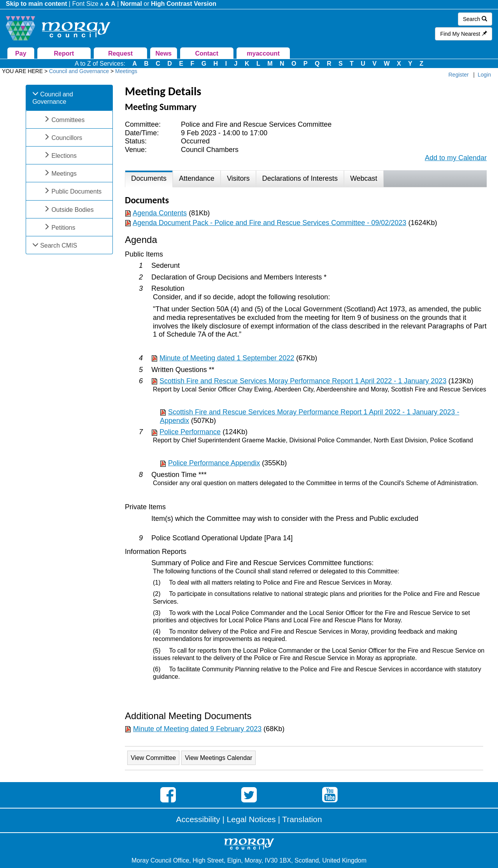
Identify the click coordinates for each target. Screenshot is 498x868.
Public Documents (76, 191)
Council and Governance (53, 98)
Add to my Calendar (456, 158)
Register (459, 75)
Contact (207, 53)
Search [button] (475, 19)
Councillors (67, 138)
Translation (302, 819)
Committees (68, 120)
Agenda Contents (160, 213)
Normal (131, 4)
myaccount (263, 53)
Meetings (64, 174)
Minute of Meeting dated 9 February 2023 (197, 729)
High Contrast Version (184, 4)
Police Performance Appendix (214, 463)
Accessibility (198, 819)
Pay (21, 53)
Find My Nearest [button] (464, 34)
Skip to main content (36, 4)
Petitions (63, 228)
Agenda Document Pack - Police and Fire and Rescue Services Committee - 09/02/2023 (269, 223)
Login (484, 75)
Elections (64, 156)
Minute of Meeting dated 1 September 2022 (227, 358)
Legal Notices (251, 819)
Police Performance (190, 432)
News (163, 53)
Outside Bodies (73, 210)
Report (64, 53)
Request (120, 53)
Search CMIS (59, 245)
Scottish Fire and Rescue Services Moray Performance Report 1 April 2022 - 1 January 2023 (303, 381)
